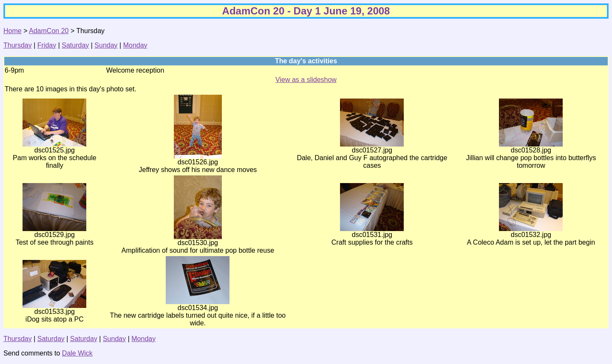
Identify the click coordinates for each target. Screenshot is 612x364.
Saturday (75, 45)
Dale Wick (77, 353)
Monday (135, 45)
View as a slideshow (306, 80)
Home (13, 31)
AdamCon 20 (49, 31)
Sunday (106, 45)
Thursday (18, 45)
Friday (47, 45)
